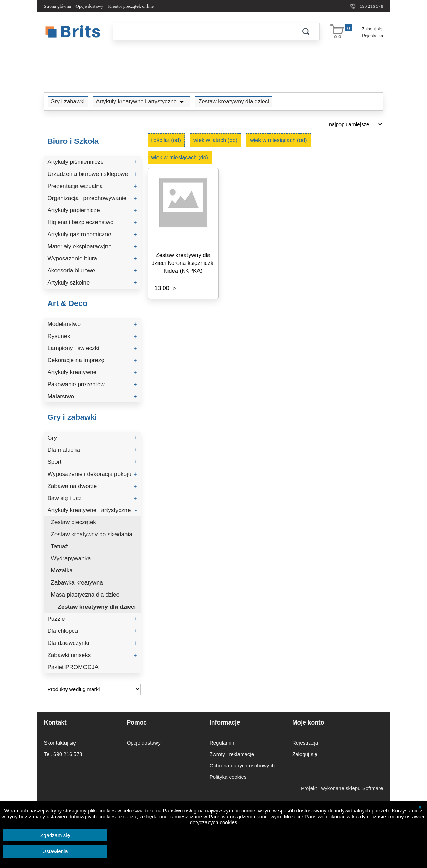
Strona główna (58, 6)
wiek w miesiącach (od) (278, 140)
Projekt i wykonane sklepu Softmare (342, 788)
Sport (92, 462)
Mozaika (62, 571)
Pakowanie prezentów (92, 384)
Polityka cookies (228, 777)
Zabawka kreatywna (77, 583)
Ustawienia (55, 851)
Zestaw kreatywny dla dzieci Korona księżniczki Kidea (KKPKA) (183, 263)
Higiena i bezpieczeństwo (92, 222)
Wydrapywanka (71, 558)
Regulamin (222, 743)
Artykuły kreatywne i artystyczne (141, 101)
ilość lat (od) (166, 140)
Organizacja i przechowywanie (92, 198)
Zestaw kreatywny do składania (92, 534)
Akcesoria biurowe (92, 271)
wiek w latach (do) (215, 140)
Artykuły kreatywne (92, 372)
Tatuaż (60, 546)
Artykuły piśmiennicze (92, 162)
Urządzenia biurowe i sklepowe (92, 174)
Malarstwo (92, 396)
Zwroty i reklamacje (232, 754)
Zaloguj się (372, 29)
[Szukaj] (203, 31)
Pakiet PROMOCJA (73, 667)
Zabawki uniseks (92, 655)
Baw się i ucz (92, 498)
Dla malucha (92, 450)
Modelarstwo (92, 324)
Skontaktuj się (60, 743)
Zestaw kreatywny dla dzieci (233, 101)
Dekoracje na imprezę (92, 360)
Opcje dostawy (89, 6)
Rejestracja (372, 36)
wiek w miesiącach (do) (180, 157)
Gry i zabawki (68, 101)
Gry (92, 438)
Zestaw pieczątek (74, 522)
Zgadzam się (55, 835)
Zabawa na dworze (92, 486)
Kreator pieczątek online (131, 6)
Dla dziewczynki (92, 643)
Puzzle (92, 619)
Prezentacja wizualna (92, 186)
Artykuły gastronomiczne (92, 234)
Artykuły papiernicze (92, 210)
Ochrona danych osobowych (242, 765)
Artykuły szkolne (92, 283)
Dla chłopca (92, 631)
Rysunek (92, 336)
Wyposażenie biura (92, 258)
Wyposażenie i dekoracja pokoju (92, 474)
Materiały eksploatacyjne (92, 246)
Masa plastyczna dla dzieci (86, 595)
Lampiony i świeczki (92, 348)
